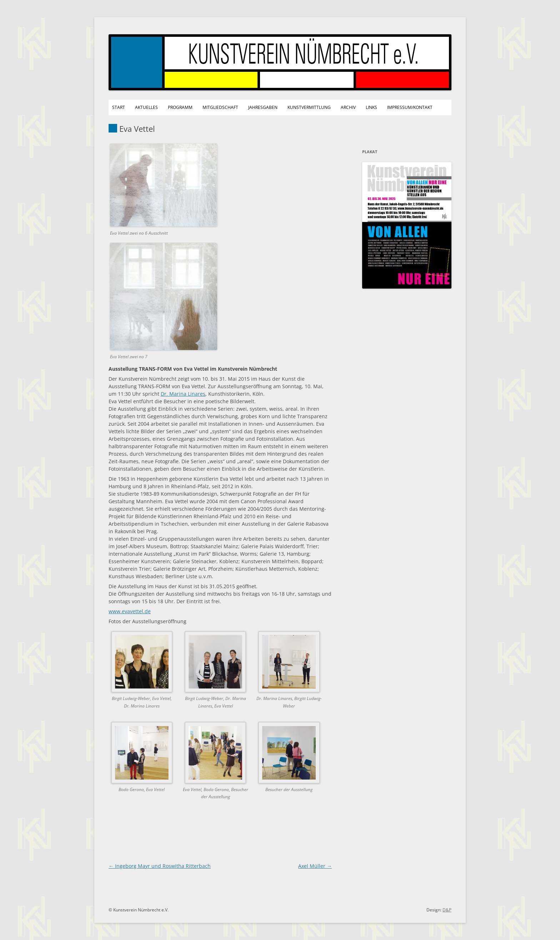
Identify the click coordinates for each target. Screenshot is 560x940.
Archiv (348, 107)
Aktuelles (146, 107)
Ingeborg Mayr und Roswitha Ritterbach (160, 866)
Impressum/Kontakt (410, 107)
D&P (447, 910)
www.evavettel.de (130, 611)
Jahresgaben (263, 107)
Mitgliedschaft (220, 107)
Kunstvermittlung (309, 107)
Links (371, 107)
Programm (180, 107)
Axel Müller (315, 866)
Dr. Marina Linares (183, 394)
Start (119, 107)
